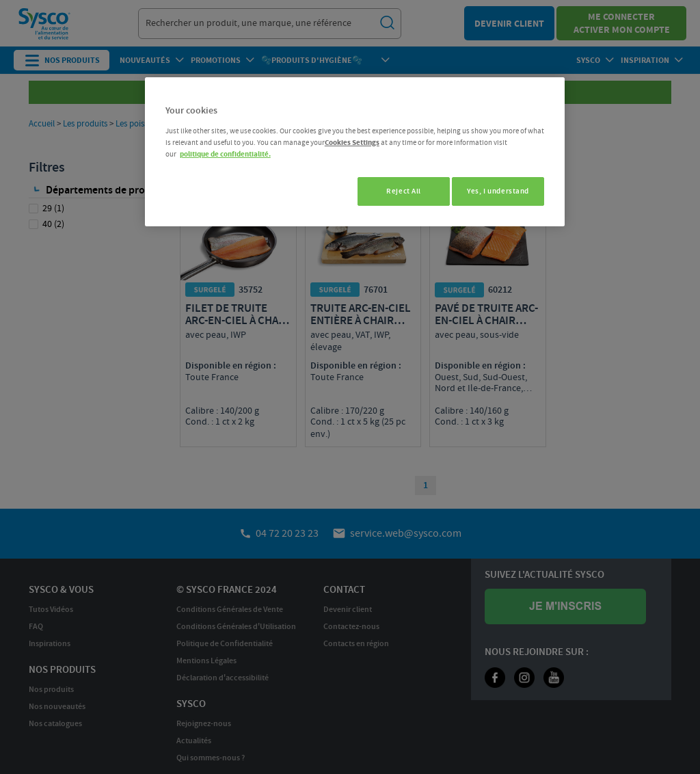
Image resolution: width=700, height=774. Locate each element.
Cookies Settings (352, 143)
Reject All (396, 191)
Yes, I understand (498, 191)
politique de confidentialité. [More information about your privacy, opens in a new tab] (225, 154)
